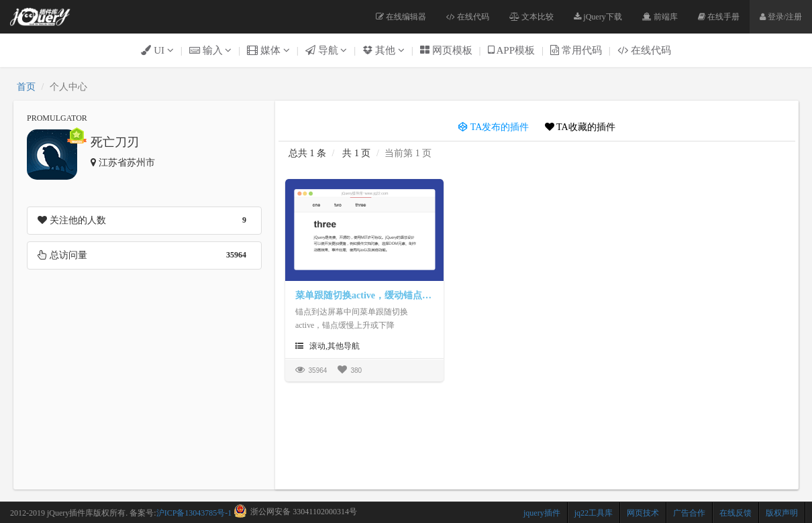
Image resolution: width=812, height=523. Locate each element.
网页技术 (643, 513)
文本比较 (531, 17)
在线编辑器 (401, 17)
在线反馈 (735, 513)
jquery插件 (542, 513)
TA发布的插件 (494, 127)
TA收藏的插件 (580, 127)
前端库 (660, 17)
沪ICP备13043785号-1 (194, 513)
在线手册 (719, 17)
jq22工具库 (594, 513)
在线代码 (468, 17)
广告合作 (689, 513)
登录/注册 (781, 17)
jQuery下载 (598, 17)
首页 (26, 87)
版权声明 (782, 513)
